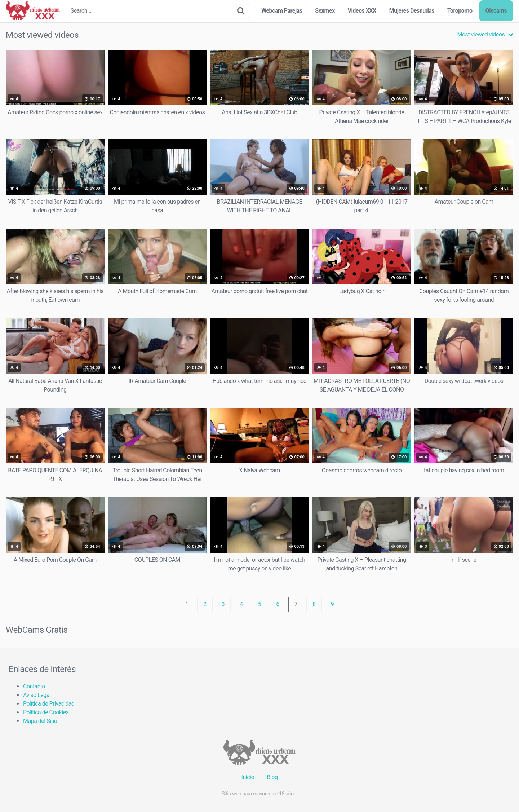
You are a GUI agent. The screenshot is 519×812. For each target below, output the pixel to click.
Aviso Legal (37, 695)
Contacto (34, 686)
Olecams (496, 11)
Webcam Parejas (282, 11)
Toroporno (460, 11)
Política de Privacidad (49, 704)
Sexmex (325, 11)
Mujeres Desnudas (412, 11)
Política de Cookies (46, 712)
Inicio (248, 777)
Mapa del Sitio (40, 721)
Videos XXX (362, 11)
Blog (272, 777)
